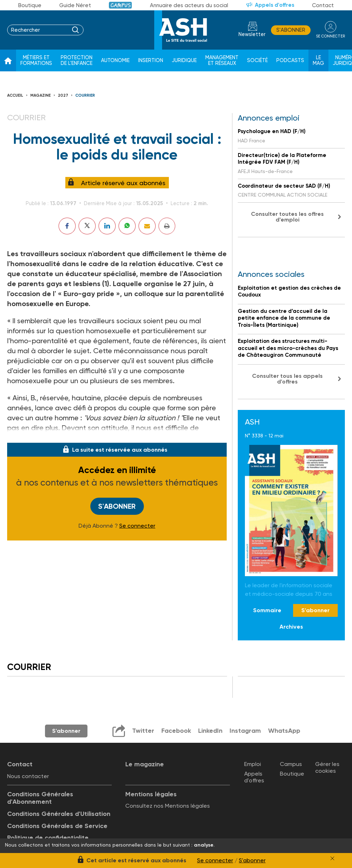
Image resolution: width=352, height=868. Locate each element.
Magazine (41, 95)
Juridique (184, 60)
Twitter (143, 731)
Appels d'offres (275, 5)
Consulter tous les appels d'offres (287, 379)
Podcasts (290, 60)
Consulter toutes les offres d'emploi (287, 217)
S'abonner (291, 30)
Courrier (85, 95)
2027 (63, 95)
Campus (120, 5)
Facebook (176, 731)
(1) (106, 284)
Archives (291, 627)
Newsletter (252, 34)
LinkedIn (210, 731)
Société (257, 60)
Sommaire (267, 610)
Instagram (245, 731)
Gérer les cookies (327, 767)
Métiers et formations (36, 60)
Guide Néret (75, 5)
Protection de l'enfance (77, 60)
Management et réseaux (222, 60)
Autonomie (115, 60)
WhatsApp (284, 731)
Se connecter (137, 526)
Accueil (15, 95)
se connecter (330, 36)
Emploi (253, 764)
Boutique (30, 5)
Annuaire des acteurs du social (189, 5)
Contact (323, 5)
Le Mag (318, 60)
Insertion (151, 60)
